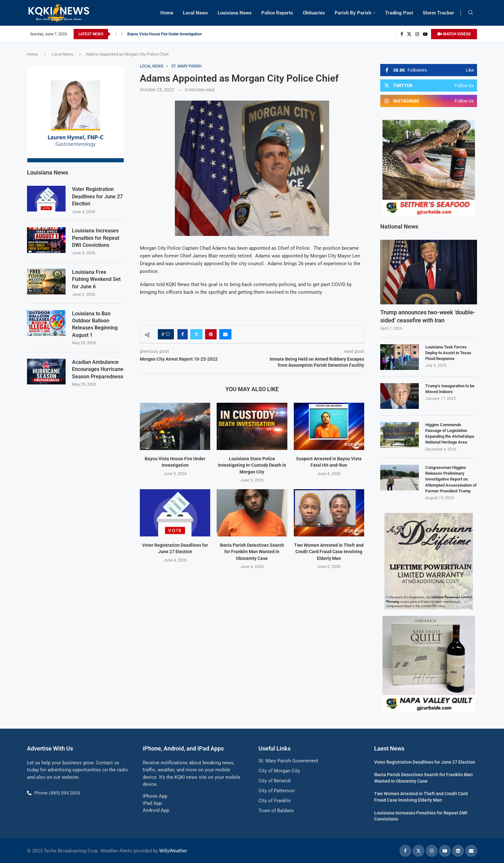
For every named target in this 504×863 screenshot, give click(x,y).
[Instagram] (417, 34)
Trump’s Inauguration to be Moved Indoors (450, 389)
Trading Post (399, 13)
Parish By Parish (353, 13)
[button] (116, 34)
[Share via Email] (225, 334)
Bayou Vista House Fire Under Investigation (165, 34)
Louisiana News (235, 13)
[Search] (471, 13)
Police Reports (277, 13)
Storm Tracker (438, 13)
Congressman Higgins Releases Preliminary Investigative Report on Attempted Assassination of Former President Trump (451, 479)
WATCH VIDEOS (454, 34)
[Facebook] (402, 34)
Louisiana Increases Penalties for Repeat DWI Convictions (96, 238)
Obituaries (314, 13)
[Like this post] (168, 334)
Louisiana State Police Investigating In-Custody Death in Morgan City (252, 465)
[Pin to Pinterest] (211, 334)
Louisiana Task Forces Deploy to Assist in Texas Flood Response (448, 353)
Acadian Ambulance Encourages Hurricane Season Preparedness (98, 369)
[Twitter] (409, 34)
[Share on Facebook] (183, 334)
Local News (195, 13)
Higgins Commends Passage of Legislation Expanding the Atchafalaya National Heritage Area (450, 434)
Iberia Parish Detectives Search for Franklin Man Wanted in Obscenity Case (252, 552)
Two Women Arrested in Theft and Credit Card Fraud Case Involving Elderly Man (329, 552)
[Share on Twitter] (196, 334)
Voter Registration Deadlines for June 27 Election (97, 196)
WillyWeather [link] (173, 851)
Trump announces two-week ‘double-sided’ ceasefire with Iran (428, 316)
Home (167, 13)
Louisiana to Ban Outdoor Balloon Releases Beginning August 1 (95, 324)
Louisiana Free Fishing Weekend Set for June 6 (96, 279)
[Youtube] (425, 34)
